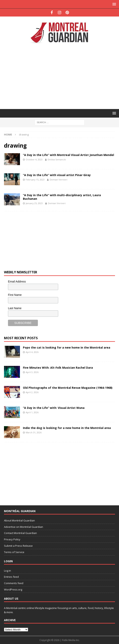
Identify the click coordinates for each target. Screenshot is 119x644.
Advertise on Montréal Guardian (24, 527)
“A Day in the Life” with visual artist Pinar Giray (57, 175)
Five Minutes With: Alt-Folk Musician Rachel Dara (58, 368)
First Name (15, 295)
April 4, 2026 (32, 352)
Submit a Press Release (18, 546)
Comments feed (14, 583)
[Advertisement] (61, 76)
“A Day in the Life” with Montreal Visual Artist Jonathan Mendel (68, 155)
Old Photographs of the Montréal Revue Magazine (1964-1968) (68, 388)
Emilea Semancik (57, 159)
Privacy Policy (12, 539)
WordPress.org (13, 589)
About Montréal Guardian (19, 520)
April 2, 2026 (32, 392)
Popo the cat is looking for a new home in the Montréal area (67, 347)
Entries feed (11, 577)
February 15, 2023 (35, 180)
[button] (114, 4)
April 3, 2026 (32, 372)
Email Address (17, 282)
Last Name (15, 308)
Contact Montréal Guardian (20, 533)
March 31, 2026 (34, 432)
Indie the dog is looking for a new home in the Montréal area (67, 428)
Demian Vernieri (59, 180)
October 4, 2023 (34, 159)
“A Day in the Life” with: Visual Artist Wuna (54, 408)
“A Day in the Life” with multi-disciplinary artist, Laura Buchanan (62, 197)
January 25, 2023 (34, 203)
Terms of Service (14, 552)
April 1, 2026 (32, 412)
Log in (7, 571)
